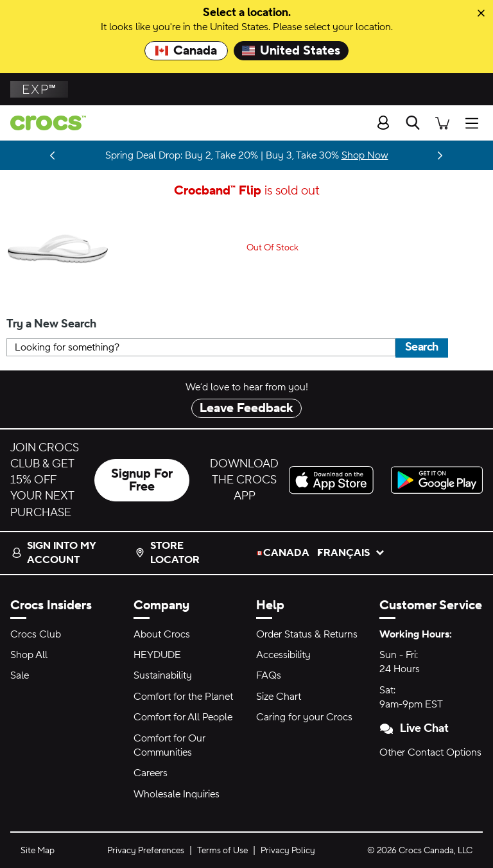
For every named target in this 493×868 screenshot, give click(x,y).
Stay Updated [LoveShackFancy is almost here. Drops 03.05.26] (31, 155)
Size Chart (279, 697)
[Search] (413, 123)
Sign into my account (54, 553)
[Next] (441, 156)
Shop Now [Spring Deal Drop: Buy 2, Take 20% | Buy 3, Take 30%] (365, 155)
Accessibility (283, 655)
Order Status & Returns (307, 634)
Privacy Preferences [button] (146, 851)
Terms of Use (222, 851)
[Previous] (53, 156)
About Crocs (162, 634)
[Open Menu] (475, 122)
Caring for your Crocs (304, 717)
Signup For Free (142, 480)
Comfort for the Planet (183, 697)
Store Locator (167, 553)
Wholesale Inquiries (177, 794)
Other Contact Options (430, 752)
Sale (20, 675)
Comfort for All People (183, 717)
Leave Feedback (246, 408)
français (347, 553)
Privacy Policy (288, 851)
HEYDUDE (157, 655)
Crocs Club (36, 634)
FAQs (269, 675)
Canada (186, 51)
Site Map (38, 851)
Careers (151, 773)
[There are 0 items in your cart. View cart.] (442, 122)
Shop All (29, 655)
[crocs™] (43, 123)
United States (291, 51)
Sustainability (163, 675)
